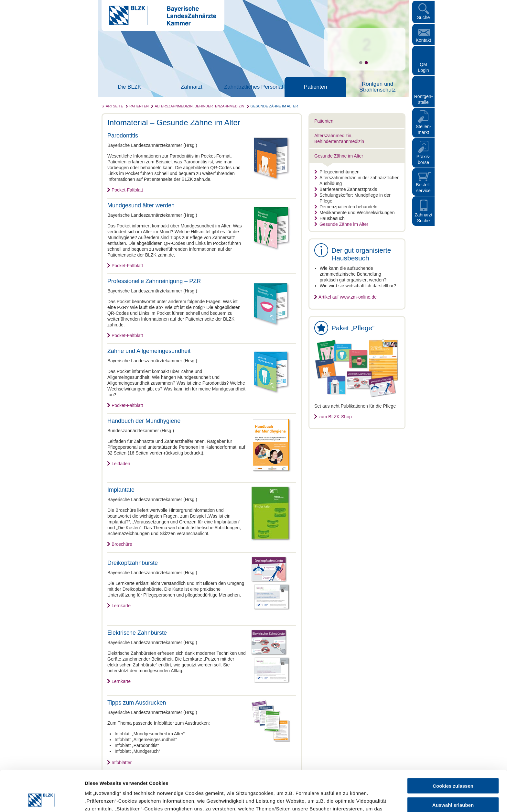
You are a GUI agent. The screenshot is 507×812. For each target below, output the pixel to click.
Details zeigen (344, 799)
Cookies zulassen (453, 747)
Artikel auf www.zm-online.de (348, 297)
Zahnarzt (192, 87)
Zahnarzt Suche (423, 218)
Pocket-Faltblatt (127, 190)
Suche (424, 17)
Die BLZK (129, 87)
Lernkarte (121, 606)
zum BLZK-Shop (335, 417)
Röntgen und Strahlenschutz (377, 87)
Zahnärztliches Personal (253, 87)
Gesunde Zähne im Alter (274, 106)
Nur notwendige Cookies (453, 785)
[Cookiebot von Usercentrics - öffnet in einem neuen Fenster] (42, 799)
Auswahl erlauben (453, 767)
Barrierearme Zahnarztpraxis (346, 189)
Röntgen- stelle (424, 99)
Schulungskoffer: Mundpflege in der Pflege (352, 198)
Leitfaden (121, 464)
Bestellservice (423, 188)
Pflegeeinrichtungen (337, 172)
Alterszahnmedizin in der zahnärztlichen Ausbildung (357, 181)
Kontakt (423, 40)
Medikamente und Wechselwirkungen (354, 213)
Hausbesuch (329, 218)
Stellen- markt (423, 129)
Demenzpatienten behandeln (346, 207)
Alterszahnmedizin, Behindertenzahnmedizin (199, 106)
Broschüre (122, 544)
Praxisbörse (424, 159)
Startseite (112, 106)
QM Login (423, 67)
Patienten (316, 87)
